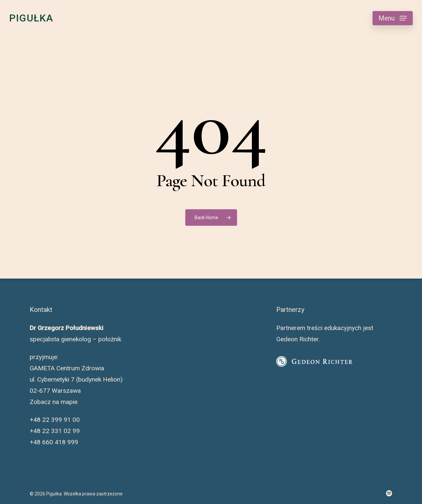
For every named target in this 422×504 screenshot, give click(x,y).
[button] (393, 18)
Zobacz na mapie (54, 402)
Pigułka (31, 18)
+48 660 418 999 (54, 442)
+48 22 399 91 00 (55, 420)
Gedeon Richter (297, 339)
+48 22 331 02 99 (55, 431)
